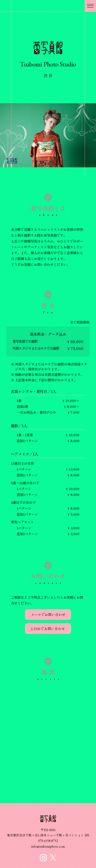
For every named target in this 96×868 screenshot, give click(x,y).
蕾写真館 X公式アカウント (53, 858)
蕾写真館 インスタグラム (43, 858)
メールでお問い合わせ (48, 614)
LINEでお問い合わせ (48, 629)
